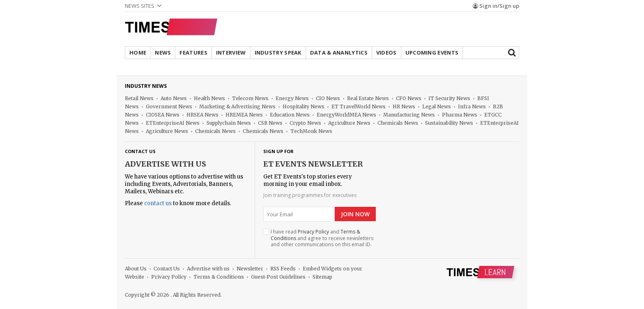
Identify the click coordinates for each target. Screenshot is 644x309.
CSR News (270, 123)
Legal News (437, 106)
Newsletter (250, 269)
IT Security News (449, 98)
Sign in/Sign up (496, 6)
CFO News (409, 98)
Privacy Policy (313, 232)
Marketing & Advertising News (237, 106)
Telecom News (250, 98)
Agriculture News (349, 123)
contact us (158, 203)
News (163, 53)
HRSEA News (202, 115)
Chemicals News (398, 123)
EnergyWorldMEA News (346, 115)
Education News (290, 115)
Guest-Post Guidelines (278, 277)
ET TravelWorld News (359, 106)
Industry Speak (278, 53)
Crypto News (305, 123)
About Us (136, 269)
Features (193, 53)
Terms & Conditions (219, 277)
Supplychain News (229, 123)
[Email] (299, 214)
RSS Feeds (283, 269)
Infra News (472, 106)
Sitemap (322, 277)
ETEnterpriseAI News (173, 123)
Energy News (292, 98)
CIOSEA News (163, 115)
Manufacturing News (409, 115)
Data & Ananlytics (339, 53)
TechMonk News (311, 131)
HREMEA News (244, 115)
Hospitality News (304, 106)
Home (138, 53)
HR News (404, 106)
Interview (231, 53)
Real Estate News (368, 98)
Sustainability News (449, 123)
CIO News (328, 98)
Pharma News (460, 115)
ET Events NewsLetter (313, 164)
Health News (209, 98)
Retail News (139, 98)
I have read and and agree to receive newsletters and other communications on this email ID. (322, 238)
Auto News (174, 98)
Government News (169, 106)
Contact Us (167, 269)
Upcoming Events (432, 53)
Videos (386, 53)
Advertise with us (166, 164)
